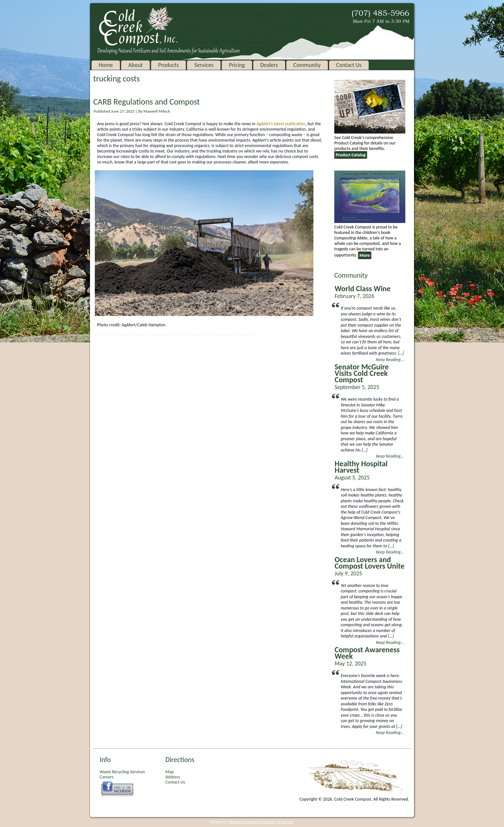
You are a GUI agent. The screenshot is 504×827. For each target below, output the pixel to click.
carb (179, 334)
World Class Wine (363, 288)
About (135, 65)
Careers (107, 777)
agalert (167, 334)
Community (307, 65)
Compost (192, 334)
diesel (207, 334)
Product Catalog (351, 155)
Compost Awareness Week (367, 653)
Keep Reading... (390, 360)
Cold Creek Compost (127, 334)
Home (106, 65)
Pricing (237, 65)
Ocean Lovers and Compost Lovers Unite (370, 563)
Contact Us (349, 65)
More (365, 255)
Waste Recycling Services (122, 772)
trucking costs (246, 334)
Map (169, 772)
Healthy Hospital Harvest (361, 467)
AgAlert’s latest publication (281, 124)
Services (204, 65)
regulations (223, 334)
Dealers (269, 65)
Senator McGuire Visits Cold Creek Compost (362, 373)
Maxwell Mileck (157, 111)
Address (172, 777)
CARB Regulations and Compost (147, 102)
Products (168, 65)
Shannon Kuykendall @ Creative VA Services (261, 822)
